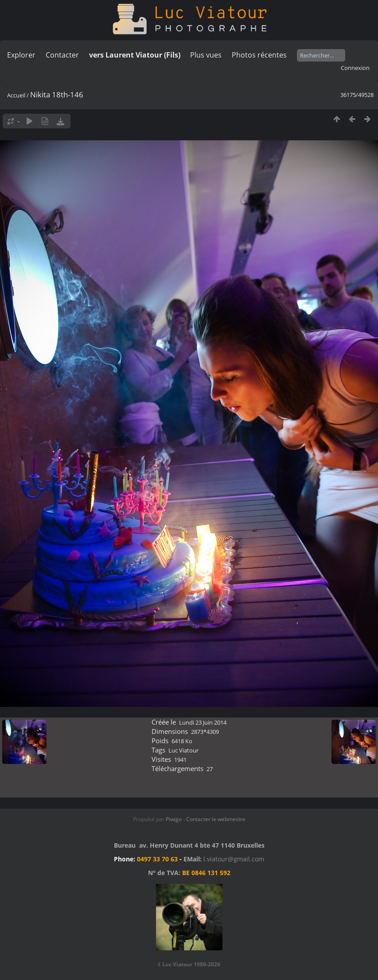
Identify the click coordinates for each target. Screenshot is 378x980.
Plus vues (206, 55)
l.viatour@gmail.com (234, 859)
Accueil (16, 95)
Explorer (21, 55)
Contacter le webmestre (216, 819)
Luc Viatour (183, 750)
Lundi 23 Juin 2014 (203, 722)
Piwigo (174, 819)
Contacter (62, 55)
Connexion (355, 68)
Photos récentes (259, 55)
